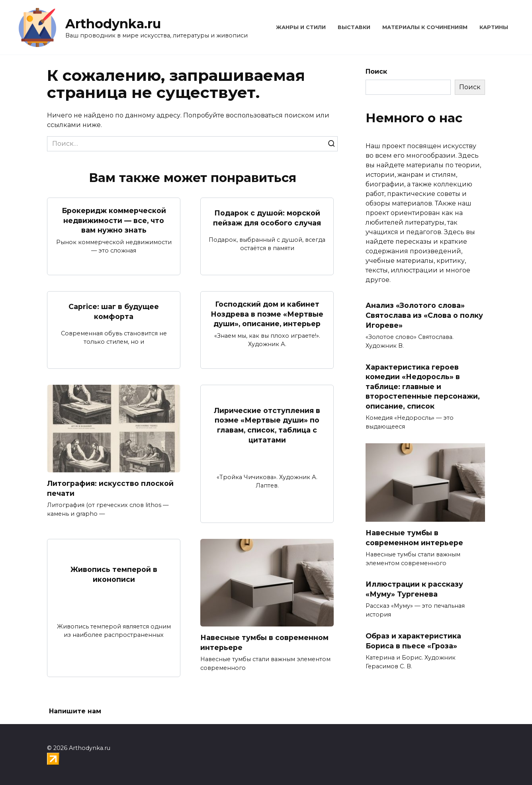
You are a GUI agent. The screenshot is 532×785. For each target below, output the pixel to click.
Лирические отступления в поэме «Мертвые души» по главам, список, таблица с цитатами (267, 425)
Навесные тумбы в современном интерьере (264, 642)
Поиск (376, 71)
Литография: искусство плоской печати (110, 488)
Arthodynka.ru (113, 24)
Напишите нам (75, 711)
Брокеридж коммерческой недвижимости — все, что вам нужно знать (114, 220)
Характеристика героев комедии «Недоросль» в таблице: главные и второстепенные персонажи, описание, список (423, 386)
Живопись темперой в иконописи (114, 574)
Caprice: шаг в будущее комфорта (114, 311)
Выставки (354, 27)
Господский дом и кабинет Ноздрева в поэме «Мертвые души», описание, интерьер (267, 314)
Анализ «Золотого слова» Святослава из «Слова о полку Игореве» (424, 315)
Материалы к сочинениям (425, 27)
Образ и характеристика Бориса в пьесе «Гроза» (413, 641)
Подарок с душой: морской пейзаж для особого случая (267, 218)
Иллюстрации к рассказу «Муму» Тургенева (414, 589)
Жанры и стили (301, 27)
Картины (494, 27)
